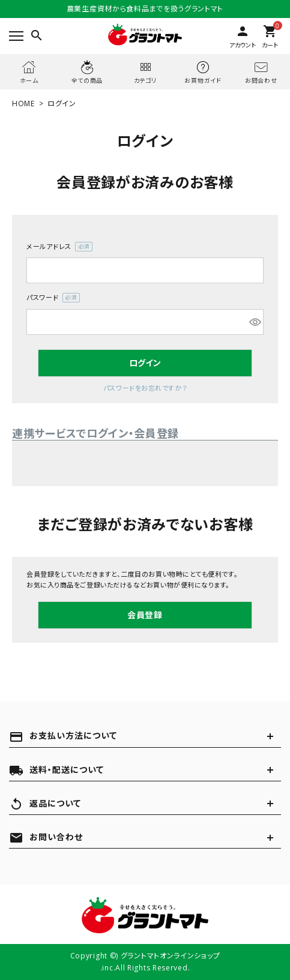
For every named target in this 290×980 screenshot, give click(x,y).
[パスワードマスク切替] (255, 322)
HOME (23, 104)
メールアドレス (59, 247)
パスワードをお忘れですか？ (145, 388)
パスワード (53, 298)
